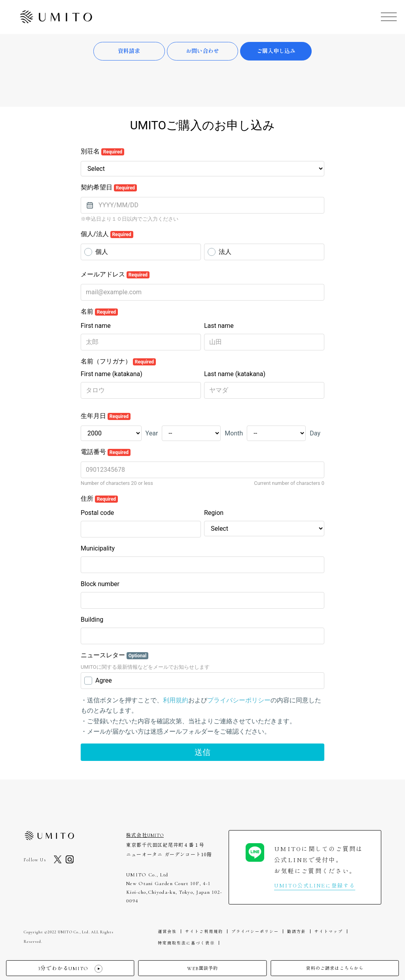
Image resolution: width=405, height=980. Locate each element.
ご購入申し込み (276, 51)
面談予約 (203, 969)
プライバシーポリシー (255, 931)
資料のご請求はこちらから (335, 968)
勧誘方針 (297, 931)
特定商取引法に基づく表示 (186, 943)
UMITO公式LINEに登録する (315, 885)
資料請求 (129, 51)
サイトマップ (329, 931)
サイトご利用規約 (204, 931)
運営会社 (167, 931)
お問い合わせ (202, 51)
